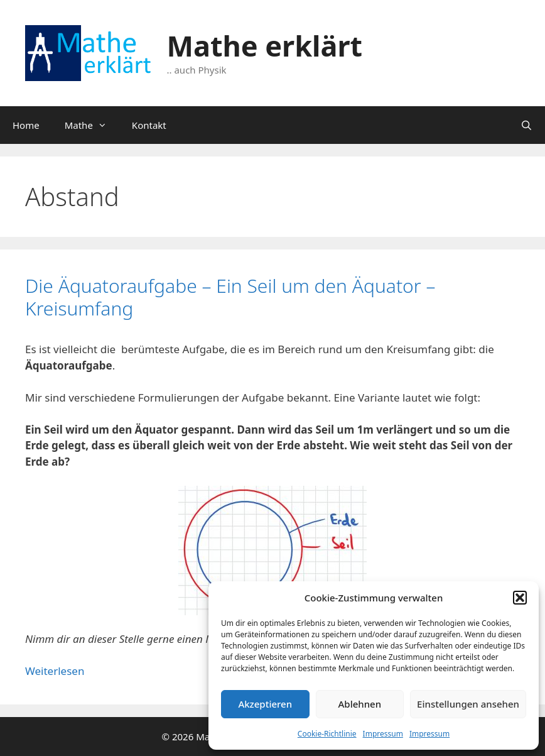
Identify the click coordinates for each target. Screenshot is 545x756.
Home (26, 125)
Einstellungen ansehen (468, 704)
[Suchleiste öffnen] (526, 125)
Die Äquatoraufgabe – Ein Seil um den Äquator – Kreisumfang (230, 297)
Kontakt (149, 125)
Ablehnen (360, 704)
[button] (520, 598)
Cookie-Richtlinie (327, 734)
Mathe (92, 125)
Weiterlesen (55, 671)
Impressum (383, 734)
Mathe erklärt (265, 46)
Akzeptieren (265, 704)
